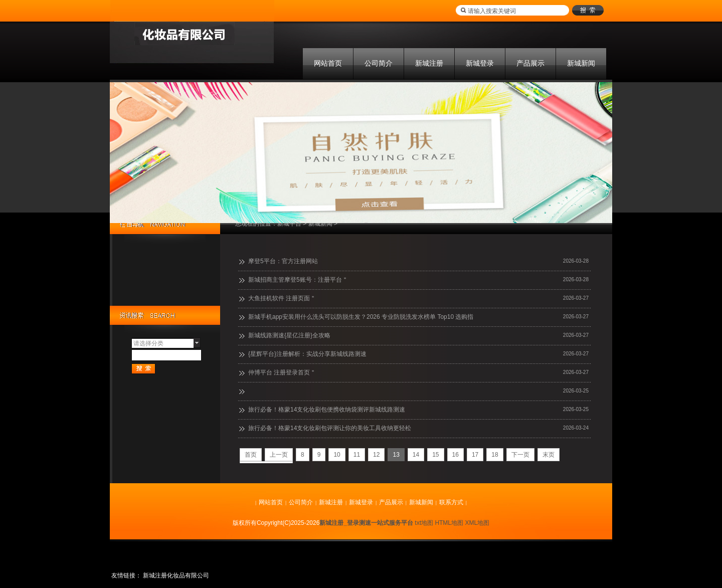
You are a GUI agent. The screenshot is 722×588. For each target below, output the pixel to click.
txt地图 (424, 523)
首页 (251, 455)
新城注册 (429, 63)
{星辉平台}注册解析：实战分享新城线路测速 (307, 354)
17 (475, 455)
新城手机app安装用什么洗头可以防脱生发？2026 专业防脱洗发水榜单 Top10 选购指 (361, 317)
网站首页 (328, 63)
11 (357, 455)
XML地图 (477, 523)
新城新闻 (581, 63)
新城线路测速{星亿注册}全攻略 (289, 335)
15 (435, 455)
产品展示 (530, 63)
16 (456, 455)
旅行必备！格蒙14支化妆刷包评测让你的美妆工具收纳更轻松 (330, 428)
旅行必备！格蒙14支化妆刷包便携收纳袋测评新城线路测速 (327, 410)
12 (376, 455)
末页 (549, 455)
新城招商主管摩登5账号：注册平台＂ (298, 280)
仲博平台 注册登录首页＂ (282, 372)
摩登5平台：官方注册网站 (283, 261)
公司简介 (379, 63)
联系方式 (451, 502)
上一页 (279, 455)
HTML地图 (449, 523)
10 (337, 455)
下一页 (520, 455)
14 (416, 455)
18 (495, 455)
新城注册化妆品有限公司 (176, 575)
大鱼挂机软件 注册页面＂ (282, 298)
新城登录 (480, 63)
